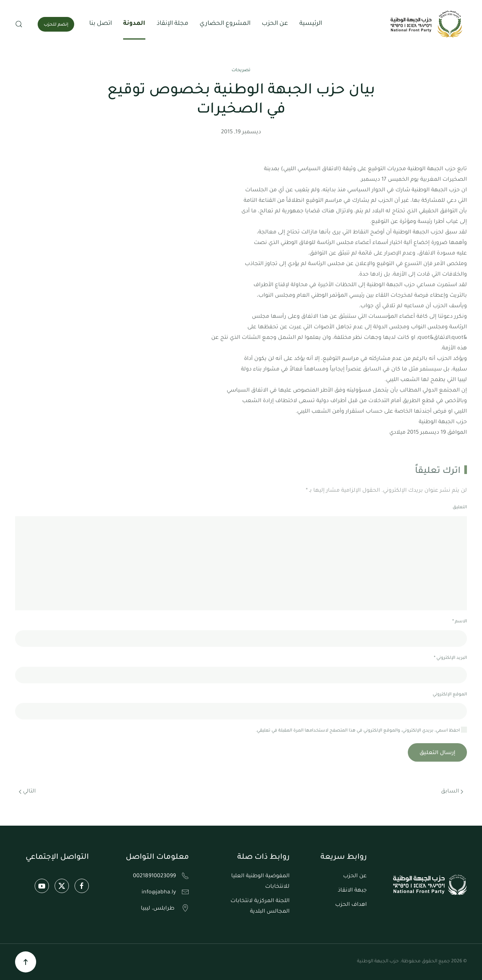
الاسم (460, 622)
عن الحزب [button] (275, 24)
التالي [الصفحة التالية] (27, 792)
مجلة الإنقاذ (172, 24)
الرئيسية (311, 24)
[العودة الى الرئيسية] (427, 24)
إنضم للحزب (56, 25)
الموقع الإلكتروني (450, 695)
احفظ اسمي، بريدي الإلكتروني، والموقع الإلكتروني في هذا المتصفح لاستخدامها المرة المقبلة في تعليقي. (361, 730)
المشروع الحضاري (225, 24)
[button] (19, 24)
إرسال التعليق (437, 753)
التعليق (460, 508)
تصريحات (241, 71)
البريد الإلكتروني (450, 658)
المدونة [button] (134, 24)
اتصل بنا (101, 24)
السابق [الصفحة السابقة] (452, 792)
